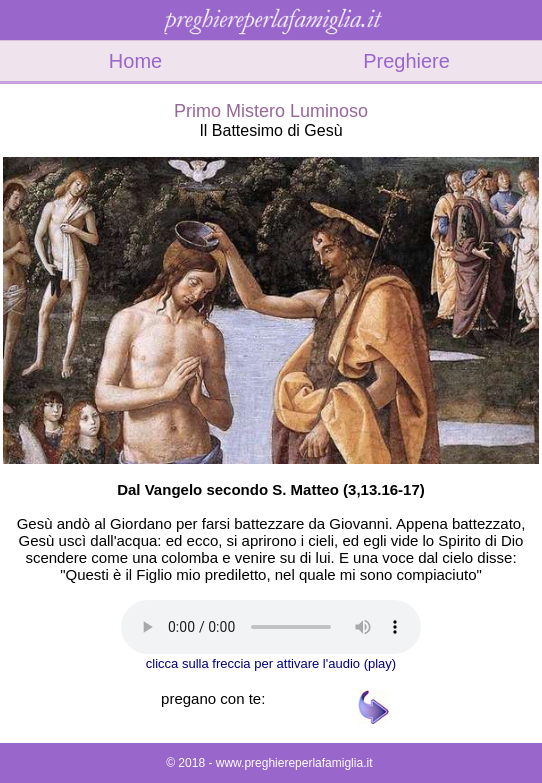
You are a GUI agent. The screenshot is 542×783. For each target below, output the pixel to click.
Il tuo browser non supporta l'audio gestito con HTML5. (271, 627)
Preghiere (406, 61)
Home (135, 61)
